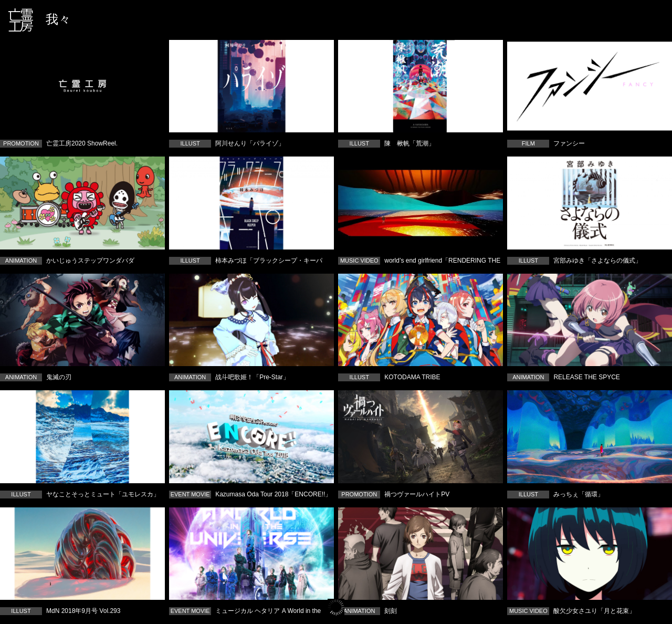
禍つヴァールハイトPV (421, 436)
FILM (528, 143)
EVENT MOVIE (190, 494)
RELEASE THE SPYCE (590, 320)
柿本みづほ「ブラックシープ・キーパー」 (251, 203)
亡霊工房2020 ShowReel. (82, 86)
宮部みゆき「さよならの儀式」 (590, 203)
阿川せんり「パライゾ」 (251, 86)
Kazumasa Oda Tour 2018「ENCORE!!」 (251, 436)
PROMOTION (21, 143)
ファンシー (590, 86)
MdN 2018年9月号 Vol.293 (82, 554)
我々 (58, 19)
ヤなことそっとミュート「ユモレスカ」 (82, 436)
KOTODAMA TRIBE (421, 320)
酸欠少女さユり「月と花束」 (590, 554)
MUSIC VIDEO (359, 261)
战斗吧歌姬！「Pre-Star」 (251, 320)
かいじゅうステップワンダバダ (82, 203)
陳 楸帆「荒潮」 (421, 86)
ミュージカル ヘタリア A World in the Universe (251, 554)
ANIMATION (21, 261)
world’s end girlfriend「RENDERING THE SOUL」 (421, 203)
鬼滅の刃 (82, 320)
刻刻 (421, 554)
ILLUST (190, 143)
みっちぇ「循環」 (590, 436)
